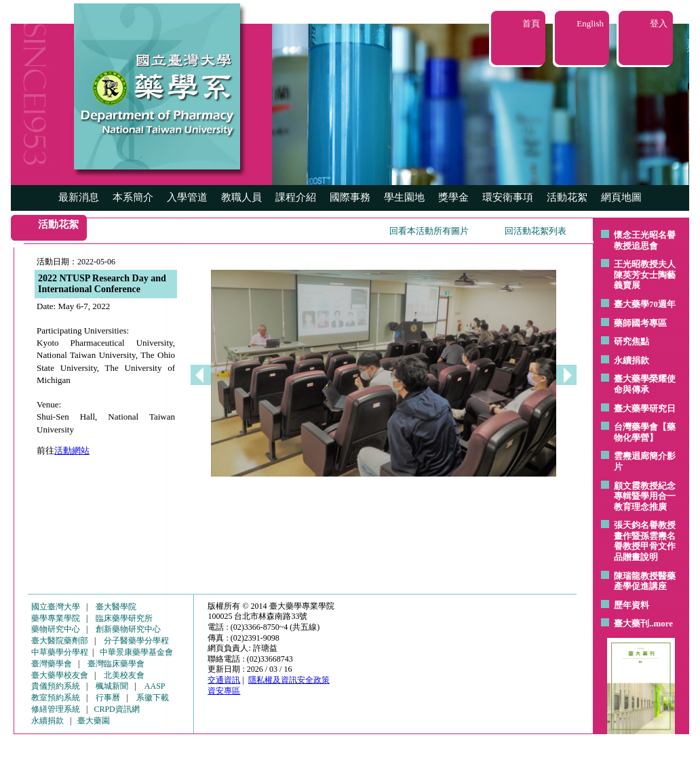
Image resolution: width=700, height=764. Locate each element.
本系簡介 (133, 197)
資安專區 (224, 691)
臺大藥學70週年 (645, 304)
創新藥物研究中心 (128, 629)
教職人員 (241, 197)
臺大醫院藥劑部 (60, 641)
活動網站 (72, 450)
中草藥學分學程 (60, 652)
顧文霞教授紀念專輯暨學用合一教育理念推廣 (645, 496)
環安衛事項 (508, 197)
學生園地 (404, 197)
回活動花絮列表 (536, 231)
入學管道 (187, 197)
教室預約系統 (56, 698)
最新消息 (79, 197)
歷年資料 (631, 605)
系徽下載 (153, 698)
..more (661, 623)
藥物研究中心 (56, 629)
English (590, 23)
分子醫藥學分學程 (136, 641)
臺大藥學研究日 (645, 408)
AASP (155, 686)
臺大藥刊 (631, 623)
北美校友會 (124, 675)
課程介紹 (296, 197)
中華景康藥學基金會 (136, 652)
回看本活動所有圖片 (429, 231)
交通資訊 (224, 680)
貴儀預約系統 (56, 686)
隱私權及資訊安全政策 (289, 680)
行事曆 (108, 698)
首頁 (531, 23)
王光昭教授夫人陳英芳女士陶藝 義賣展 (645, 275)
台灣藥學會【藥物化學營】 (645, 432)
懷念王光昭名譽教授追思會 (645, 240)
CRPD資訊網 (116, 709)
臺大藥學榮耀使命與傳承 (645, 384)
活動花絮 (567, 197)
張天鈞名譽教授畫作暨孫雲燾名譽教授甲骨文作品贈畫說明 (645, 541)
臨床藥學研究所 (124, 618)
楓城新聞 (112, 686)
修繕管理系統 (56, 709)
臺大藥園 (94, 721)
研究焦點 (631, 341)
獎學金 (453, 197)
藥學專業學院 (56, 618)
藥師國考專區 (640, 323)
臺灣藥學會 (52, 664)
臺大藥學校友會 (60, 675)
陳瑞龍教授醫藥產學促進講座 (645, 581)
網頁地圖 (621, 197)
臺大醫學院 (116, 607)
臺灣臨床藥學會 (116, 664)
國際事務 (350, 197)
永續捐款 (631, 360)
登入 (659, 23)
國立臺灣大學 (56, 607)
